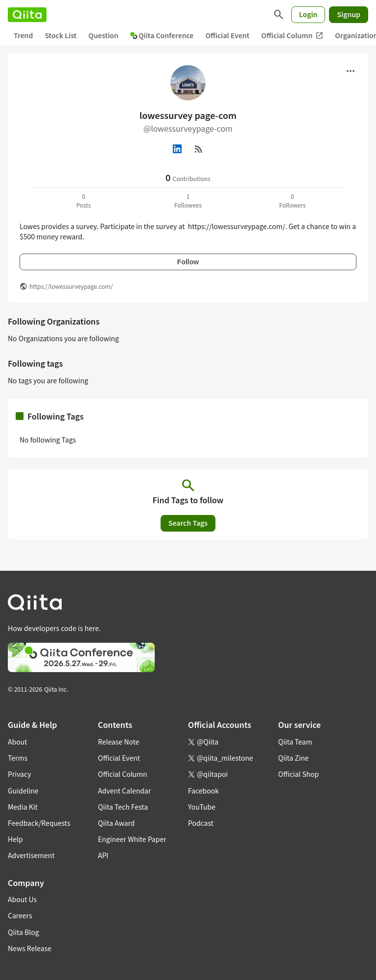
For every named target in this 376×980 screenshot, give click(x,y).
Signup (349, 14)
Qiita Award (116, 823)
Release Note (118, 742)
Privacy (19, 774)
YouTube (202, 807)
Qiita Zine (294, 758)
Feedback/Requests (39, 823)
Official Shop (298, 774)
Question (104, 35)
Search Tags (188, 523)
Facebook (203, 791)
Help (15, 839)
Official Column (293, 35)
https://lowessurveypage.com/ (71, 286)
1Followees (188, 200)
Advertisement (31, 855)
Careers (20, 915)
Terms (18, 758)
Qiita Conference (162, 35)
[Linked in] (177, 149)
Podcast (201, 823)
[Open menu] (351, 71)
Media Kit (23, 807)
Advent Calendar (124, 791)
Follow (188, 262)
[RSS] (199, 149)
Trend (23, 35)
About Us (22, 899)
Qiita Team (295, 742)
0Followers (292, 200)
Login (308, 14)
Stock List (60, 35)
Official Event (227, 35)
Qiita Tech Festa (123, 807)
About (17, 742)
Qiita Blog (23, 932)
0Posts (84, 200)
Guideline (23, 791)
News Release (30, 948)
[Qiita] (27, 15)
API (103, 855)
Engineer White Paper (132, 839)
